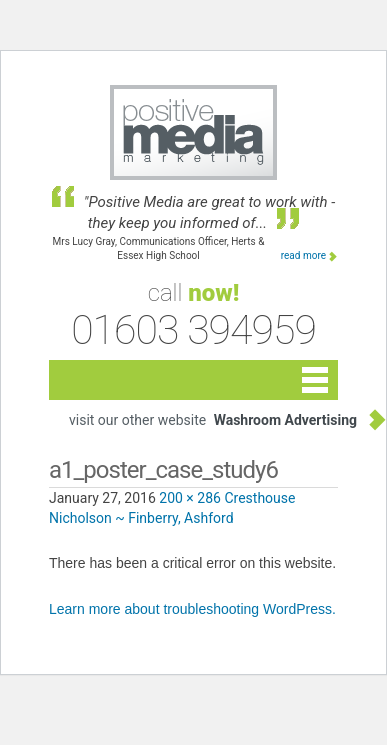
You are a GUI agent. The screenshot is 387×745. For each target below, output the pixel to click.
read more (303, 255)
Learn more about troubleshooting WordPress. (192, 609)
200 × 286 (190, 498)
